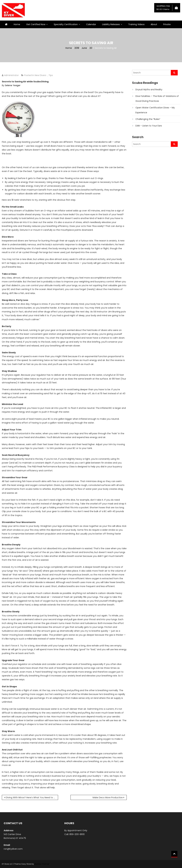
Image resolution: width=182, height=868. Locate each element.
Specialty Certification (66, 24)
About (154, 24)
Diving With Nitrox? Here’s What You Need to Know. (32, 797)
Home (17, 24)
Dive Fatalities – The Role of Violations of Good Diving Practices (157, 99)
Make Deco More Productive (108, 797)
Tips (51, 75)
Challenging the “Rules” (148, 119)
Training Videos (136, 24)
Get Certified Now (36, 24)
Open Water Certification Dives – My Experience (155, 110)
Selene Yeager (13, 85)
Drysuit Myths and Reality (149, 90)
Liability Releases (111, 24)
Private (167, 24)
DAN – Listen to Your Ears (149, 126)
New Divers (40, 75)
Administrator (11, 75)
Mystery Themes (42, 864)
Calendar (91, 24)
